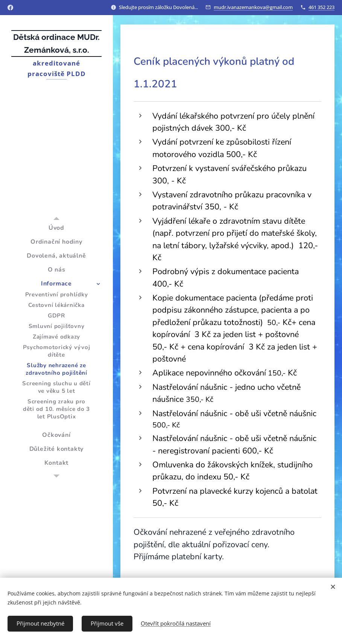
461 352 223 (321, 7)
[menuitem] (56, 228)
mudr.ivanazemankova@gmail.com (253, 7)
